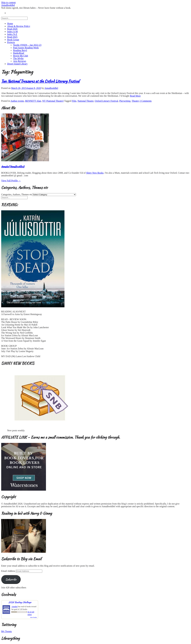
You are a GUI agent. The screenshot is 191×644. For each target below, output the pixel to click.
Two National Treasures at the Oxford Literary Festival (40, 81)
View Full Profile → (11, 181)
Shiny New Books (95, 173)
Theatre (135, 101)
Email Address (9, 571)
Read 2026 (12, 29)
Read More (135, 96)
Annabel (15, 607)
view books (33, 617)
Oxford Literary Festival (106, 101)
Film (74, 101)
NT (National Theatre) (53, 101)
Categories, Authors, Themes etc (17, 194)
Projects (11, 42)
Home (10, 23)
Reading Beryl (20, 50)
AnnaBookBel (8, 5)
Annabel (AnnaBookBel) (13, 167)
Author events (17, 101)
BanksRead (19, 53)
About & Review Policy (19, 26)
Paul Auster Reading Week (26, 48)
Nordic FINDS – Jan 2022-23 (27, 45)
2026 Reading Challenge (20, 602)
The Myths (18, 58)
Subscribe (11, 579)
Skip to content (8, 2)
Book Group (13, 40)
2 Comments (146, 101)
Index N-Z (12, 34)
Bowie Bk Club (21, 56)
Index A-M (12, 32)
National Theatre (86, 101)
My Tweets (6, 631)
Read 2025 (12, 37)
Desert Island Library (17, 64)
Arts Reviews (20, 61)
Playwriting (125, 101)
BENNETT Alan (33, 101)
